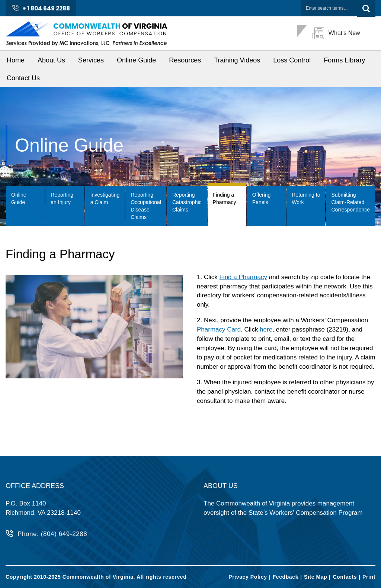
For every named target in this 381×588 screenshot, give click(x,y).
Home (16, 60)
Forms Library (344, 60)
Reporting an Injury (62, 198)
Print (369, 577)
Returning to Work (306, 198)
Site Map (316, 577)
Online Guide (136, 60)
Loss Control (292, 60)
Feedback (286, 577)
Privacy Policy (248, 577)
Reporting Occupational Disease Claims (146, 206)
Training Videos (237, 60)
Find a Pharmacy (243, 277)
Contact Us (23, 78)
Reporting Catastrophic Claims (187, 202)
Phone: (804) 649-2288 (52, 534)
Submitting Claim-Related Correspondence (350, 202)
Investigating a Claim (105, 198)
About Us (51, 60)
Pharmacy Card (219, 329)
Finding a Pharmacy (225, 198)
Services (91, 60)
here (266, 329)
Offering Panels (262, 198)
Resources (185, 60)
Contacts (345, 577)
